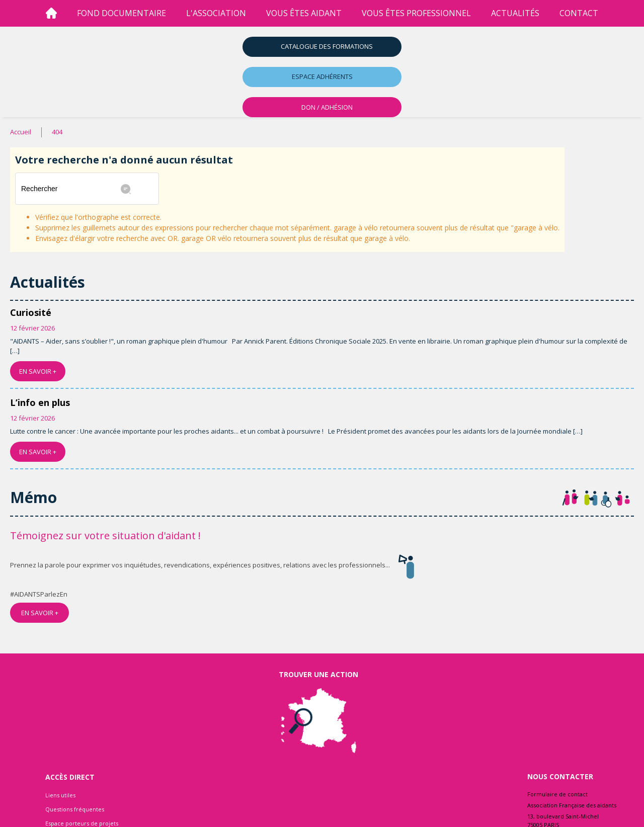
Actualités (515, 13)
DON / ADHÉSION (327, 107)
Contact (579, 13)
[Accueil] (51, 13)
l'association (216, 13)
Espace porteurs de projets (82, 823)
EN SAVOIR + (38, 371)
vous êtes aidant (304, 13)
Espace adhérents (322, 76)
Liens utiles (60, 795)
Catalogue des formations (327, 46)
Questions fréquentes (75, 809)
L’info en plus (40, 402)
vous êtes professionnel (416, 13)
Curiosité (31, 312)
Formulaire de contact (557, 794)
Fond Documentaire (122, 13)
